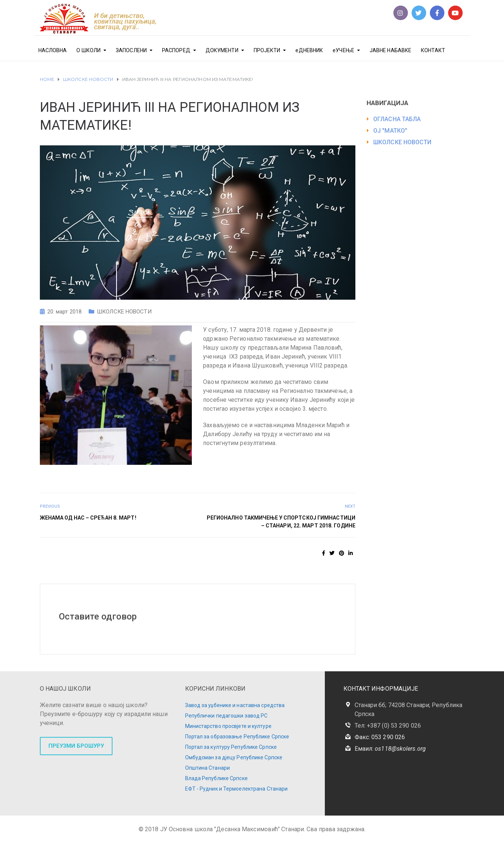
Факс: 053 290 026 (380, 737)
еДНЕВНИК (309, 50)
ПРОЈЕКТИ (267, 50)
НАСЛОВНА (53, 50)
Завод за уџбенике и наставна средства (235, 705)
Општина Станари (208, 768)
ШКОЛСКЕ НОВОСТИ (124, 312)
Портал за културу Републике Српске (231, 747)
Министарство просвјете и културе (228, 726)
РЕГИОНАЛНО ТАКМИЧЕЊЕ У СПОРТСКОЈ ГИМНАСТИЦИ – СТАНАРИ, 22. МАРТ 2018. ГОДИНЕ (281, 522)
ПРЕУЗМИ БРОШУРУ (76, 746)
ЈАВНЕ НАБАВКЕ (390, 50)
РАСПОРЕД (176, 50)
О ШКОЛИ (88, 50)
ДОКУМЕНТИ (222, 50)
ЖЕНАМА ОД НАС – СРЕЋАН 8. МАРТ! (88, 518)
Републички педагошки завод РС (226, 716)
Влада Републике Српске (216, 778)
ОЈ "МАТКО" (390, 131)
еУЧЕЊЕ (343, 50)
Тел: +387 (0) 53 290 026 (388, 726)
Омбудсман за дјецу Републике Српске (234, 757)
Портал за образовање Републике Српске (237, 737)
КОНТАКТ (433, 50)
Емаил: (390, 749)
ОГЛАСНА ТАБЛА (397, 119)
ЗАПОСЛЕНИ (131, 50)
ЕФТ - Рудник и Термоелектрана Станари (237, 789)
